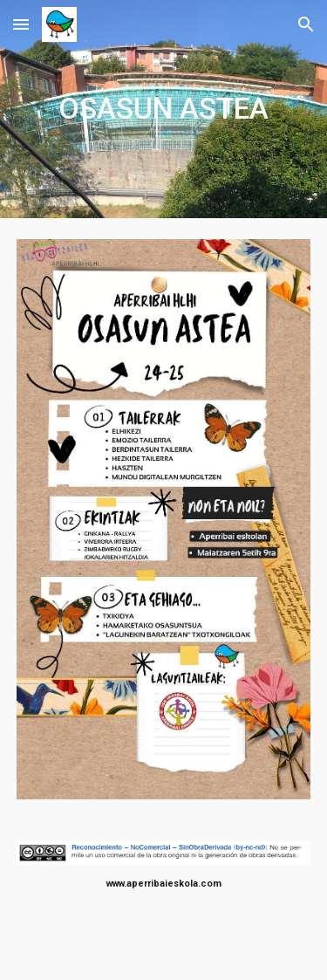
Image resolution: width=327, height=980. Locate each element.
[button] (21, 24)
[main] (164, 109)
